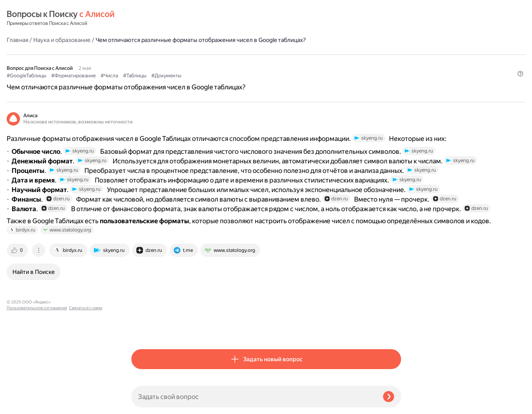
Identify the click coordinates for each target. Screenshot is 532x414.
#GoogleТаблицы (151, 63)
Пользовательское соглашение (37, 398)
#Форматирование (198, 63)
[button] (396, 76)
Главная (142, 18)
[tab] (143, 328)
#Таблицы (259, 63)
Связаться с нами (23, 404)
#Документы (291, 63)
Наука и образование (187, 18)
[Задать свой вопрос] (254, 397)
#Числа (234, 63)
